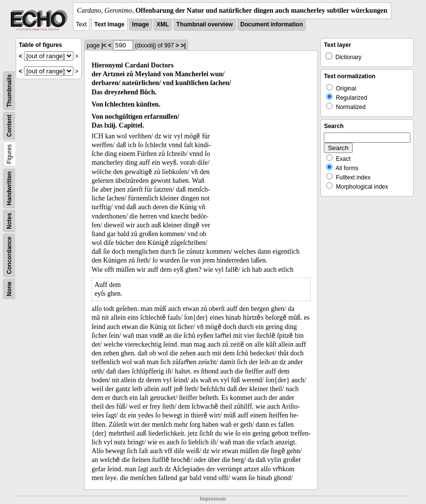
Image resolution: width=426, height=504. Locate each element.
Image (141, 24)
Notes (9, 221)
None (9, 289)
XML (163, 24)
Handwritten (9, 188)
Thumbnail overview (205, 24)
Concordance (9, 255)
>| (183, 45)
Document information (271, 24)
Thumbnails (9, 91)
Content (9, 126)
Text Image (110, 24)
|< (104, 45)
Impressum (213, 499)
